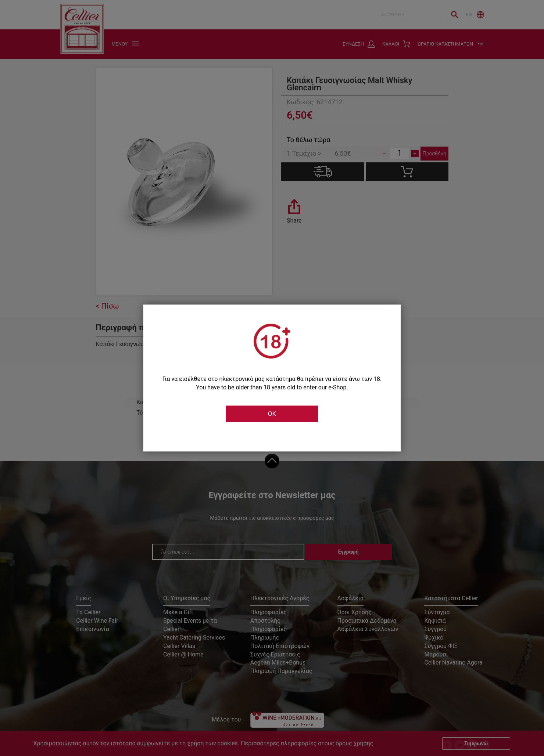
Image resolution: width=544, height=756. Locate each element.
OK (272, 414)
